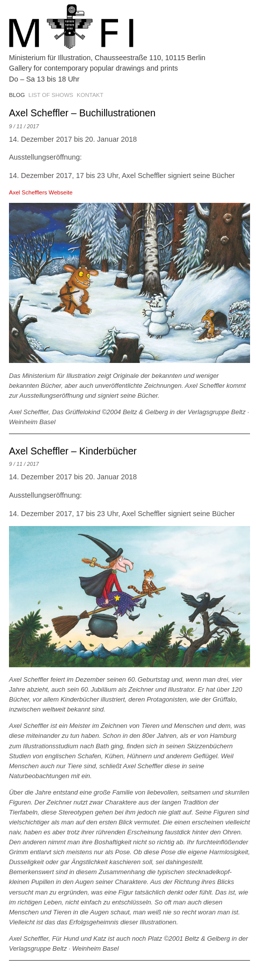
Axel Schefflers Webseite (41, 192)
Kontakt (90, 95)
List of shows (51, 95)
